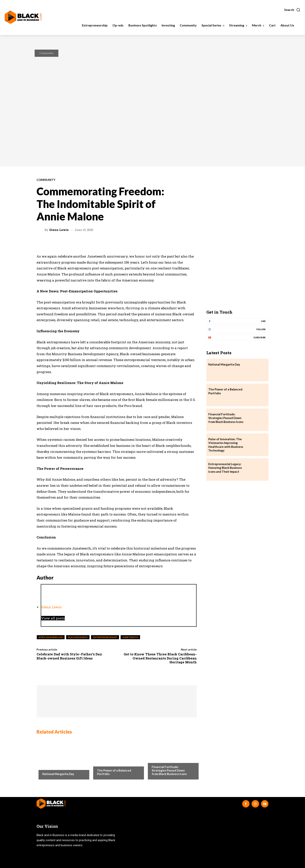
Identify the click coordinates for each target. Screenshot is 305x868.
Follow (261, 329)
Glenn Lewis (59, 230)
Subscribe (259, 337)
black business (78, 637)
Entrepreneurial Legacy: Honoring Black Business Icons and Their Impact (225, 468)
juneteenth (130, 637)
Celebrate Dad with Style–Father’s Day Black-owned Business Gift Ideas (69, 656)
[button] (292, 10)
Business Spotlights (165, 759)
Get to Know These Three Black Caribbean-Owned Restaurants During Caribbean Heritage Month (160, 658)
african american (51, 637)
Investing (104, 763)
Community (46, 53)
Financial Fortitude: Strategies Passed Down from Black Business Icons (169, 770)
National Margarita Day (58, 774)
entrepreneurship (105, 637)
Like (263, 321)
